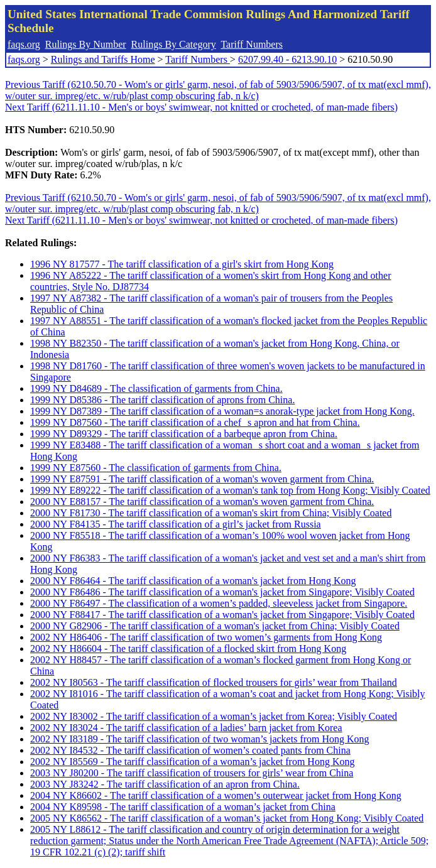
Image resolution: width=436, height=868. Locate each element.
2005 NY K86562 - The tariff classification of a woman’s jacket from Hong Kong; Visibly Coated (227, 818)
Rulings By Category (174, 44)
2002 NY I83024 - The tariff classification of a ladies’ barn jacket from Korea (186, 728)
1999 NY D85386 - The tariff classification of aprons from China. (162, 400)
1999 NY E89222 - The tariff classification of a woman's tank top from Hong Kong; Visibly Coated (230, 490)
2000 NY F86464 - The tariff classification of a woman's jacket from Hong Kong (193, 581)
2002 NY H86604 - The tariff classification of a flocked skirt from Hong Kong (188, 648)
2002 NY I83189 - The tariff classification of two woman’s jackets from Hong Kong (200, 739)
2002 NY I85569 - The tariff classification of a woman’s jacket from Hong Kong (192, 762)
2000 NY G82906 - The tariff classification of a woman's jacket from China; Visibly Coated (215, 626)
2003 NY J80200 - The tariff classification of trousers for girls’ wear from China (192, 773)
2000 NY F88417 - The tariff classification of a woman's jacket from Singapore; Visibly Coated (222, 615)
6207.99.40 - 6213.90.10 (287, 59)
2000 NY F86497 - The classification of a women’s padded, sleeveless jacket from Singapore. (219, 603)
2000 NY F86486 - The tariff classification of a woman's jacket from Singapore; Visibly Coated (222, 592)
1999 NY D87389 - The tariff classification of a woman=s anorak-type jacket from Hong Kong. (222, 411)
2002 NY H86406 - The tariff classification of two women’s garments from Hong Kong (206, 637)
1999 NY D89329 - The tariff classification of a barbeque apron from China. (184, 434)
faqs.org (24, 44)
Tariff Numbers (252, 44)
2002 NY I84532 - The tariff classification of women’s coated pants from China (190, 750)
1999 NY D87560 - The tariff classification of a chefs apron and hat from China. (195, 422)
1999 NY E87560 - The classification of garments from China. (156, 468)
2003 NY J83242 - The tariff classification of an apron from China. (165, 784)
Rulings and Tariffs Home (103, 59)
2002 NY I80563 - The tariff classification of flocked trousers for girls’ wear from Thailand (214, 682)
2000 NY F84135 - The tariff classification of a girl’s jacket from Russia (176, 524)
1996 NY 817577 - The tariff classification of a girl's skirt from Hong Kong (182, 264)
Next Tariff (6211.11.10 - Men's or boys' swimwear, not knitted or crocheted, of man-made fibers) (201, 107)
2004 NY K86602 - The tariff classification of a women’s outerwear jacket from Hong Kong (216, 795)
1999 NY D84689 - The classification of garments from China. (156, 388)
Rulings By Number (86, 44)
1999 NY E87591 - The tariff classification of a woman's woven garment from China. (202, 479)
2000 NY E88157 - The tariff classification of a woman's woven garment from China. (202, 502)
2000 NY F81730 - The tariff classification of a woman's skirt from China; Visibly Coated (211, 513)
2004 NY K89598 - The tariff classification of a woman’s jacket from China (183, 807)
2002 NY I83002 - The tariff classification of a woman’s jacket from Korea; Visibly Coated (214, 716)
